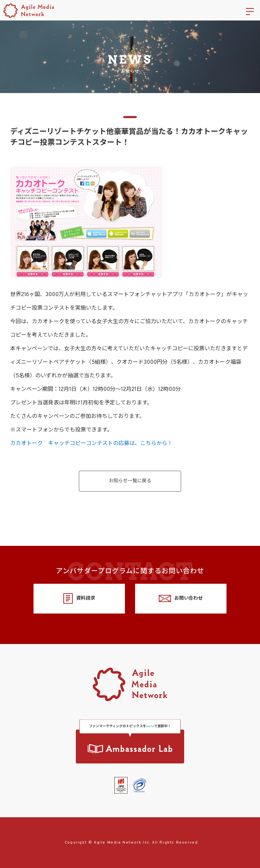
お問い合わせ (181, 598)
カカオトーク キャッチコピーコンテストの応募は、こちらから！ (91, 444)
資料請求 (79, 598)
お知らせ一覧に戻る (130, 481)
